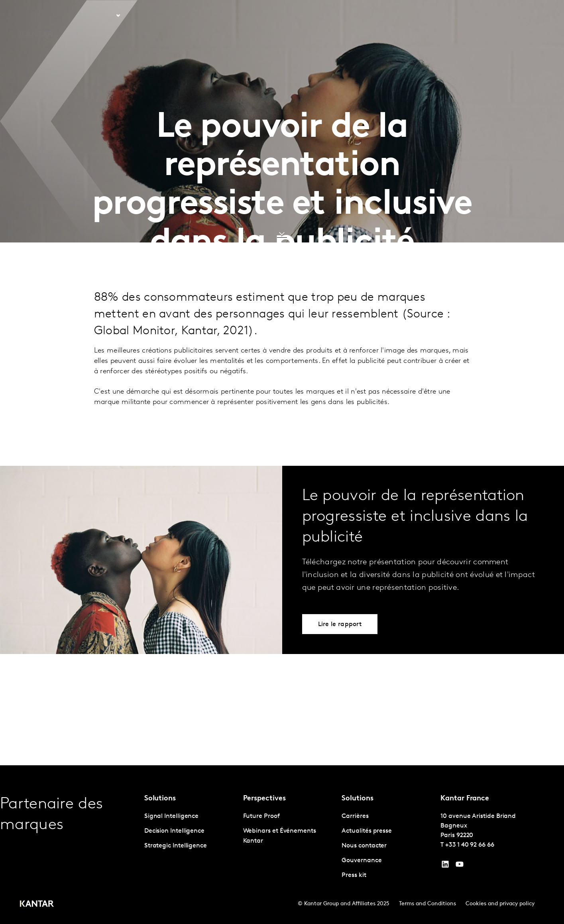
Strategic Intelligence (176, 846)
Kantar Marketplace (231, 16)
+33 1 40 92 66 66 (470, 845)
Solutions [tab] (102, 16)
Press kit (354, 875)
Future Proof (261, 816)
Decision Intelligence (174, 831)
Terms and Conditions (427, 904)
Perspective (161, 16)
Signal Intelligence (171, 816)
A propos (410, 16)
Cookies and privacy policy (500, 904)
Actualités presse (367, 831)
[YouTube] (445, 866)
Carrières (443, 16)
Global (524, 16)
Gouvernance (362, 861)
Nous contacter (485, 16)
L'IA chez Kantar (367, 16)
